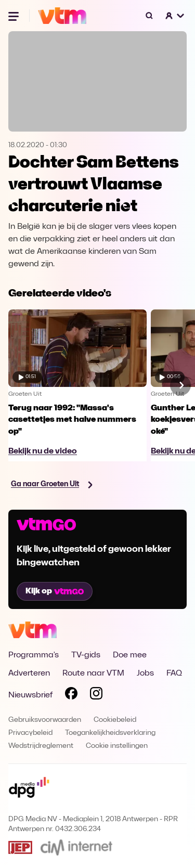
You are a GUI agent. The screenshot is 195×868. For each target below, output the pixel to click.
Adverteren (29, 673)
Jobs (145, 673)
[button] (175, 16)
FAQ (174, 673)
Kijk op (55, 591)
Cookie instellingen (117, 746)
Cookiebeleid (115, 720)
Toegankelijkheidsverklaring (110, 733)
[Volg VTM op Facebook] (71, 695)
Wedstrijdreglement (41, 746)
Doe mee (130, 655)
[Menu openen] (15, 16)
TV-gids (86, 655)
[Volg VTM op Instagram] (96, 695)
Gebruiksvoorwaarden (45, 720)
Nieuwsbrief (30, 695)
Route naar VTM (93, 673)
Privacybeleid (30, 733)
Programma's (34, 655)
